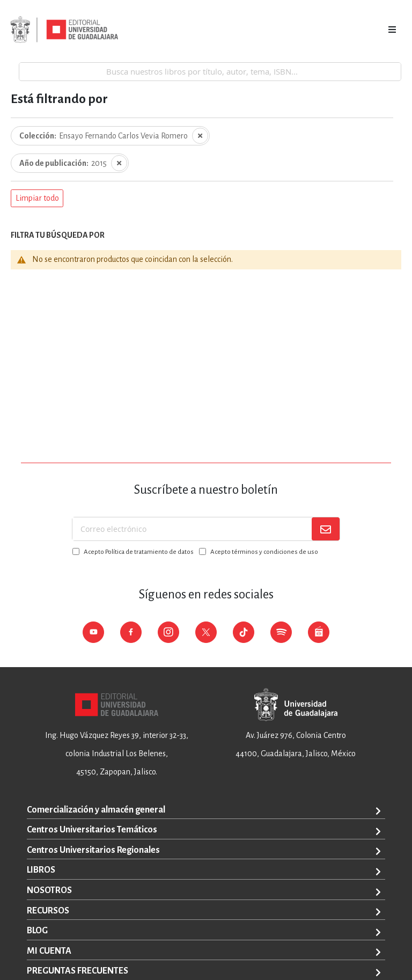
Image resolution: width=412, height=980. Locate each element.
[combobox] (210, 71)
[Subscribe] (326, 529)
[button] (37, 199)
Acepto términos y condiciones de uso (264, 552)
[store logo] (64, 30)
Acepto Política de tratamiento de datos (139, 552)
